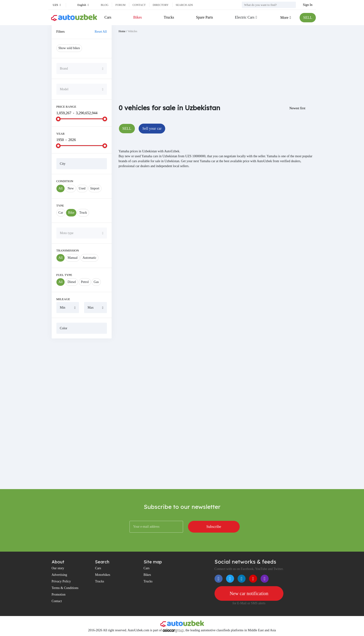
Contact (139, 5)
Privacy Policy (61, 581)
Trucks (169, 17)
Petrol (85, 282)
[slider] (58, 119)
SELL (308, 18)
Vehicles (132, 31)
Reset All (101, 32)
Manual (72, 258)
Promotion (59, 595)
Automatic (89, 258)
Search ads (184, 5)
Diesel (72, 282)
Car (61, 213)
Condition (65, 181)
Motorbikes (103, 575)
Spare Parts (204, 17)
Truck (83, 213)
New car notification (249, 593)
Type (60, 206)
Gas (96, 282)
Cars (108, 17)
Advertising (59, 575)
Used (82, 188)
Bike (71, 213)
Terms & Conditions (65, 588)
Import (95, 188)
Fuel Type (64, 275)
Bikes (137, 17)
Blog (105, 5)
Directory (161, 5)
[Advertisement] (82, 414)
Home (122, 31)
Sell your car (152, 128)
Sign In (308, 5)
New (70, 188)
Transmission (68, 250)
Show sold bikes (69, 48)
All (61, 188)
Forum (120, 5)
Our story (58, 568)
